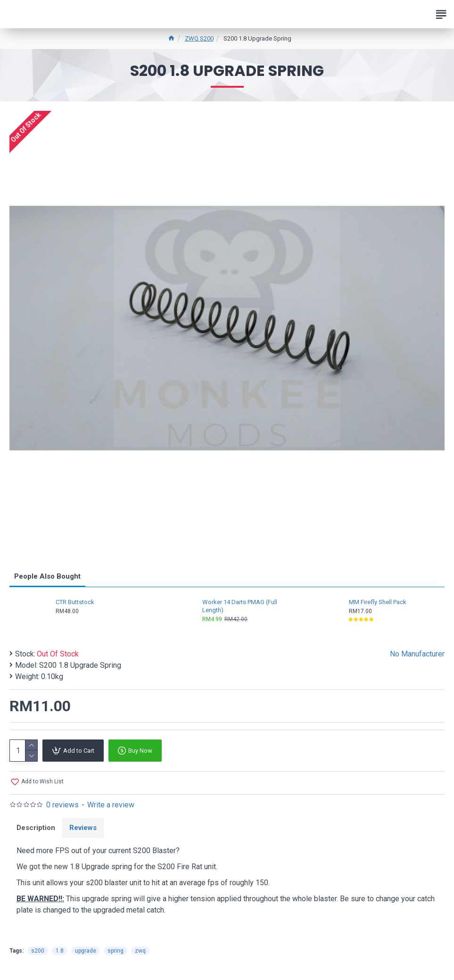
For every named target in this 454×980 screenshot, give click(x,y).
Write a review (111, 805)
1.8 (60, 951)
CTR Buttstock (75, 602)
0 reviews (62, 805)
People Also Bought (47, 576)
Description (36, 828)
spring (116, 951)
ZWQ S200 (199, 38)
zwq (140, 951)
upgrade (86, 951)
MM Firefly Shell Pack (378, 602)
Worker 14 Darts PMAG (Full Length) (240, 606)
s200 (38, 951)
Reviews (83, 828)
